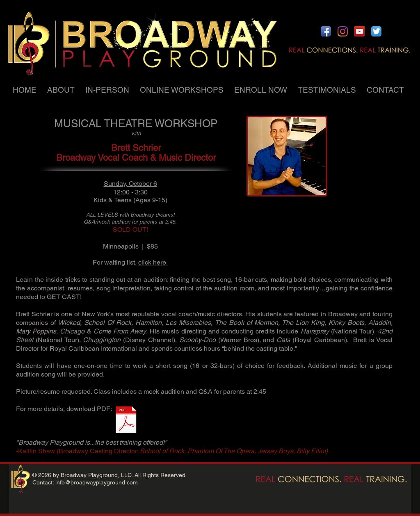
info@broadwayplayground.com (97, 482)
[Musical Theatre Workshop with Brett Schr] (126, 421)
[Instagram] (343, 31)
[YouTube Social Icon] (360, 31)
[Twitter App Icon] (376, 31)
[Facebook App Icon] (326, 31)
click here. (153, 262)
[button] (62, 90)
